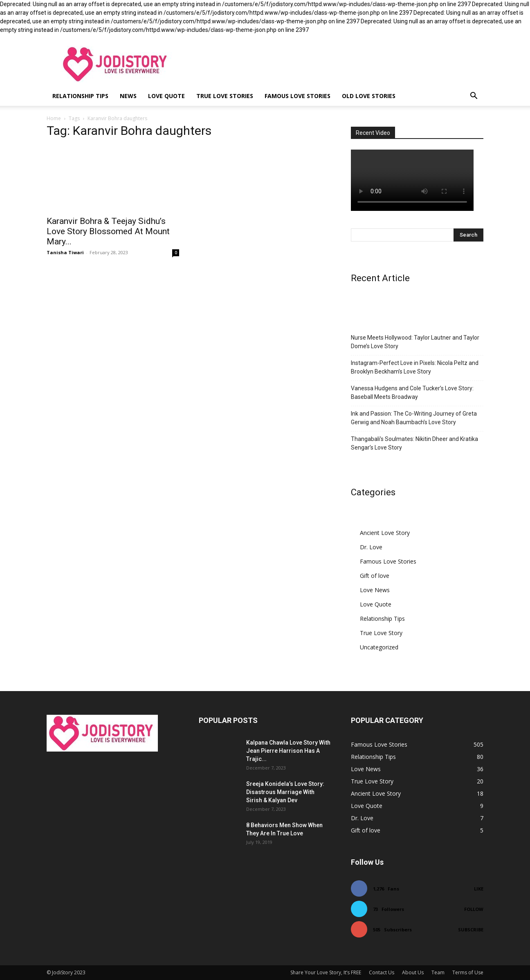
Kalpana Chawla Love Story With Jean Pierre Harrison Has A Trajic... (288, 751)
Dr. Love (371, 547)
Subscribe (471, 930)
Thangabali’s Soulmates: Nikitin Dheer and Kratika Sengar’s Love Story (414, 443)
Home (54, 118)
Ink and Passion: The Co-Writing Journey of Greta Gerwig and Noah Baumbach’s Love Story (414, 418)
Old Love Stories (369, 96)
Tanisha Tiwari (65, 252)
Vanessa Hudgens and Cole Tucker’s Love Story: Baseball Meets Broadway (412, 393)
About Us (413, 972)
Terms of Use (468, 972)
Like (479, 889)
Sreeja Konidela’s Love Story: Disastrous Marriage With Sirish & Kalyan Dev (285, 792)
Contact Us (382, 972)
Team (438, 972)
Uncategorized (379, 647)
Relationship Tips (80, 96)
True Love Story (381, 633)
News (128, 96)
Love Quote (166, 96)
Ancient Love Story (385, 533)
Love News (375, 590)
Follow (474, 909)
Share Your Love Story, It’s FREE (326, 972)
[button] (474, 97)
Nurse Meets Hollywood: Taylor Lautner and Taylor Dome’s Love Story (415, 342)
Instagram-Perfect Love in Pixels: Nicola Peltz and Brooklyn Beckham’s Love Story (415, 367)
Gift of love (375, 576)
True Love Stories (225, 96)
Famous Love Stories (298, 96)
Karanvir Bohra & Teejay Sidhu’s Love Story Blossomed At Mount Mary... (108, 231)
